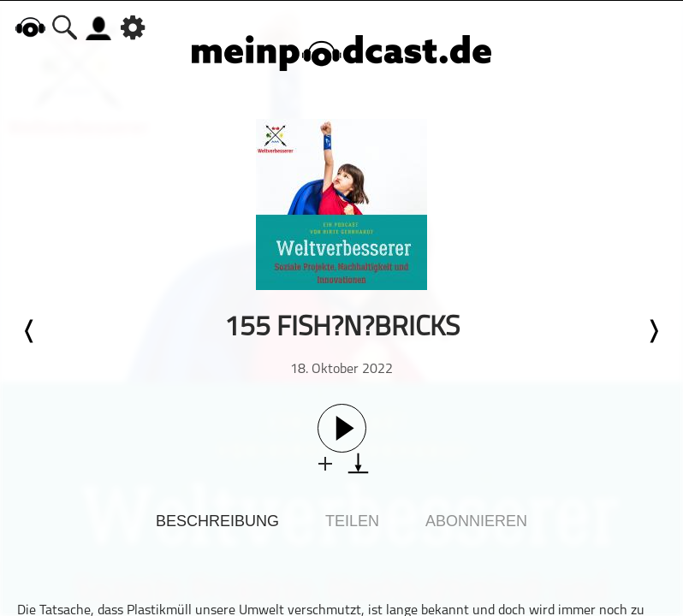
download (358, 463)
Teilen (352, 521)
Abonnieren (476, 521)
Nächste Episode (653, 331)
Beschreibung (217, 521)
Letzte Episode (30, 331)
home (30, 27)
